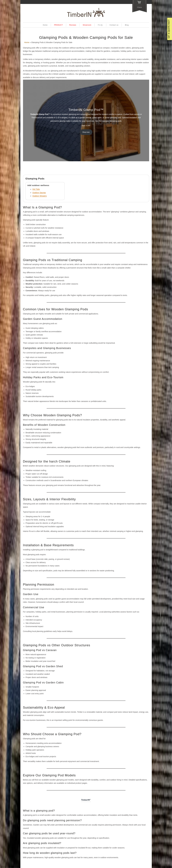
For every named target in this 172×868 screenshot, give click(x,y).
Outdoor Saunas (39, 193)
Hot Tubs (36, 189)
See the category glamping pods (108, 121)
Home (45, 25)
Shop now (86, 132)
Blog (127, 25)
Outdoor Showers (40, 196)
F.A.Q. (100, 25)
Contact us (114, 25)
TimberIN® (86, 800)
